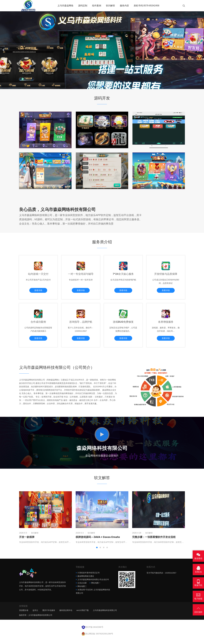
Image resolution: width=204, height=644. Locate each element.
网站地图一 (96, 588)
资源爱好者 (24, 616)
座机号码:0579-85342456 (147, 6)
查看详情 (38, 292)
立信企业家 (82, 588)
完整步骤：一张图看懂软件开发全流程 (154, 542)
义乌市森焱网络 (65, 6)
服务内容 (124, 6)
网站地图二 (82, 592)
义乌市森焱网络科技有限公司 (105, 616)
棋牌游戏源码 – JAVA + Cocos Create (98, 542)
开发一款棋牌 (27, 542)
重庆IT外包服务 (49, 616)
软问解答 (110, 6)
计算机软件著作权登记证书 (89, 578)
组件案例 (97, 6)
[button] (99, 86)
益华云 (35, 616)
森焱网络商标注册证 (86, 581)
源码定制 (83, 6)
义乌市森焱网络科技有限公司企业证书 (93, 585)
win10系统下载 (83, 616)
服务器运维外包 (66, 616)
